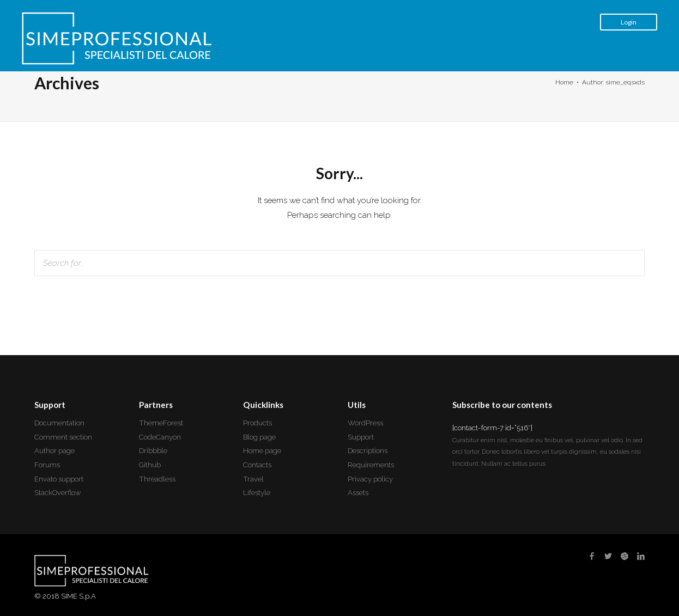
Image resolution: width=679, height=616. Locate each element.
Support (361, 437)
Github (150, 465)
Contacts (257, 465)
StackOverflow (58, 493)
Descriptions (368, 451)
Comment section (63, 437)
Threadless (157, 479)
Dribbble (153, 451)
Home (564, 82)
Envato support (59, 479)
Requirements (371, 465)
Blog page (259, 437)
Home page (262, 451)
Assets (358, 493)
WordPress (365, 423)
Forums (47, 465)
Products (257, 423)
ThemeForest (161, 423)
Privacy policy (370, 479)
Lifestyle (257, 493)
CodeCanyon (160, 437)
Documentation (59, 423)
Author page (54, 451)
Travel (253, 479)
